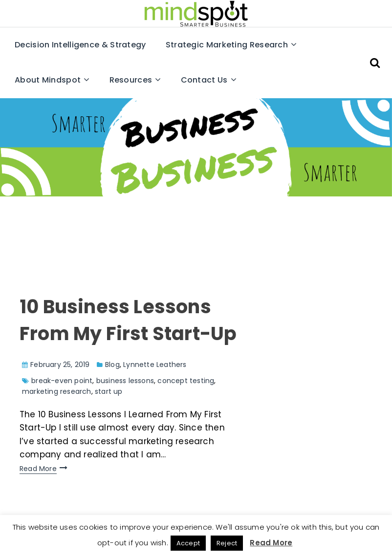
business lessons (125, 381)
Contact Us (204, 80)
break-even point (62, 381)
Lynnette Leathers (155, 365)
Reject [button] (227, 543)
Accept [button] (188, 543)
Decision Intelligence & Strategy (80, 45)
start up (109, 391)
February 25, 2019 (60, 365)
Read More (38, 469)
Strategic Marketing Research (227, 45)
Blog (112, 365)
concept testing (186, 381)
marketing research (57, 391)
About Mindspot (48, 80)
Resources (131, 80)
